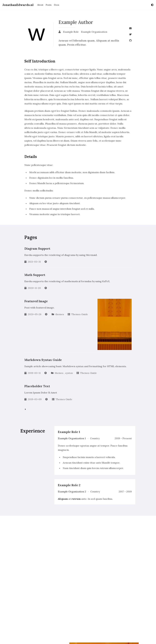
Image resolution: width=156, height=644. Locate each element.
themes (60, 314)
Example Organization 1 (72, 438)
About (40, 5)
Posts (49, 5)
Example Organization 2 (72, 492)
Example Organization (94, 32)
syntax (69, 373)
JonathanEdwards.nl (18, 5)
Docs (57, 5)
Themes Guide (80, 314)
